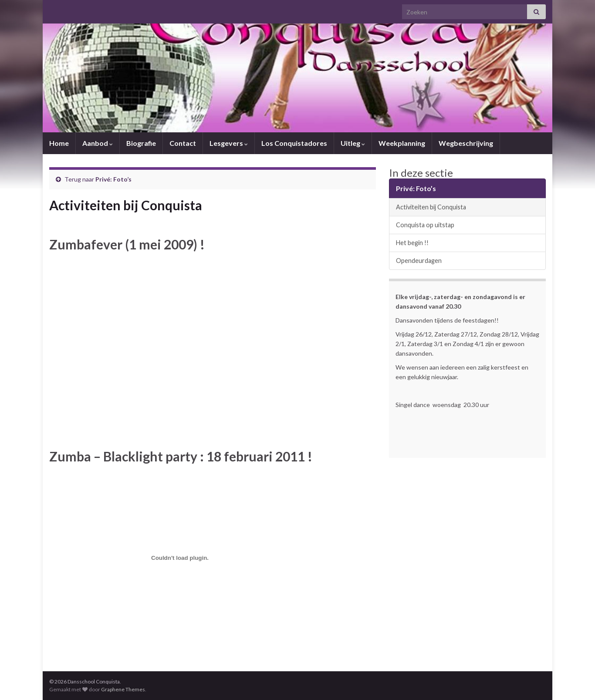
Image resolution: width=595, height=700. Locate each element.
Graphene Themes (123, 689)
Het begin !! (412, 243)
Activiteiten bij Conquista (431, 207)
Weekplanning (402, 143)
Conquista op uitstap (425, 225)
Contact (183, 143)
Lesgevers (229, 143)
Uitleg (353, 143)
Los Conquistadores (294, 143)
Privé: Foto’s (113, 179)
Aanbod (98, 143)
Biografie (141, 143)
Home (59, 143)
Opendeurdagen (419, 261)
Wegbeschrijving (466, 143)
